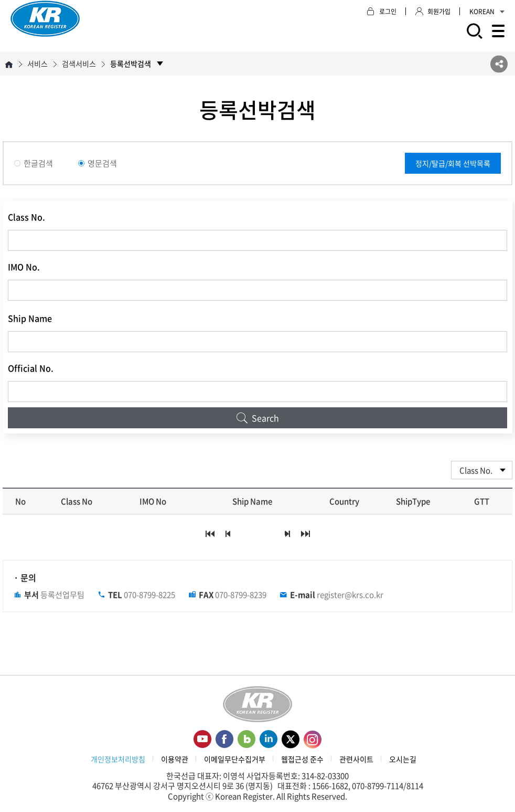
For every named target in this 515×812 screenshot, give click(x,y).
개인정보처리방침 (118, 759)
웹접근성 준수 (302, 759)
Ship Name (30, 318)
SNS (499, 64)
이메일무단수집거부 (235, 759)
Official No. (31, 368)
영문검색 (98, 163)
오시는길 (403, 759)
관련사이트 (356, 759)
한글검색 (34, 163)
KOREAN (487, 12)
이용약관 (175, 759)
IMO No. (24, 267)
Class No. (26, 217)
